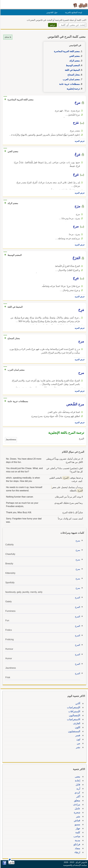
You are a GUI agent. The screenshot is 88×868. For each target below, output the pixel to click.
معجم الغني (74, 56)
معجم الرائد (74, 61)
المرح (77, 598)
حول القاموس (52, 12)
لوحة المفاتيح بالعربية (73, 12)
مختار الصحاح (73, 75)
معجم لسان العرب (71, 79)
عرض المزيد (79, 141)
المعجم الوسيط (72, 65)
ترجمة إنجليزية (73, 89)
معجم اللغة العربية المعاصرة (66, 51)
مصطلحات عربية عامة (69, 84)
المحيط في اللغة (72, 70)
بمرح (77, 541)
